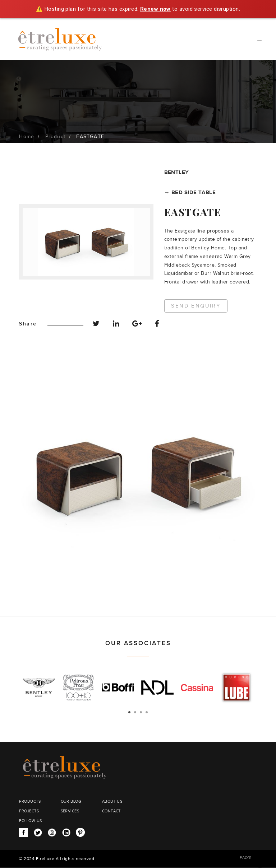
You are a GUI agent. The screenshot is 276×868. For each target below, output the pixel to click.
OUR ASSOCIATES (138, 643)
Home (27, 137)
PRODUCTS (30, 801)
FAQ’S (245, 858)
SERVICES (70, 811)
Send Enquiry (196, 306)
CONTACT (111, 811)
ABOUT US (112, 801)
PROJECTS (29, 811)
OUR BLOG (71, 801)
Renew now (155, 9)
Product (55, 137)
